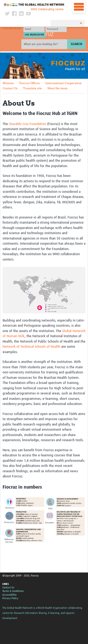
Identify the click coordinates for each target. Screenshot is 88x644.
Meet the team (57, 88)
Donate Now (12, 29)
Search (76, 44)
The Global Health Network (34, 5)
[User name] (34, 29)
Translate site (33, 88)
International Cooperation (63, 83)
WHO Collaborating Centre (47, 9)
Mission (8, 83)
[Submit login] (34, 35)
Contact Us (10, 88)
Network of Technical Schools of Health (31, 347)
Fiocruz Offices (30, 83)
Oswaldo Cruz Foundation (28, 124)
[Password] (56, 29)
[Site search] (45, 44)
